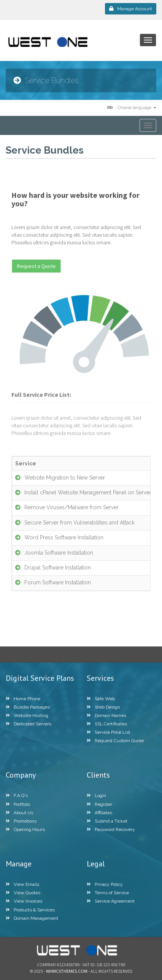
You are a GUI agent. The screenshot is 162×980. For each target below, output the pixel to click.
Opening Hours (25, 829)
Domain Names (106, 715)
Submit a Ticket (107, 821)
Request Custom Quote (115, 741)
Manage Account (131, 9)
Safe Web (101, 699)
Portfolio (18, 804)
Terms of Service (108, 893)
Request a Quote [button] (39, 266)
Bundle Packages (28, 707)
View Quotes (23, 893)
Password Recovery (111, 829)
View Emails (22, 884)
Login (96, 796)
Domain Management (32, 918)
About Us (19, 813)
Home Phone (23, 699)
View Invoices (24, 901)
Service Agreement (111, 901)
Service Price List (108, 732)
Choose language (132, 108)
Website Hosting (27, 715)
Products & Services (30, 910)
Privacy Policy (105, 884)
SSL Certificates (107, 724)
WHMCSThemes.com (67, 971)
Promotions (21, 821)
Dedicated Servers (29, 724)
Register (99, 804)
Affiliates (99, 813)
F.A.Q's (17, 796)
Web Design (103, 707)
